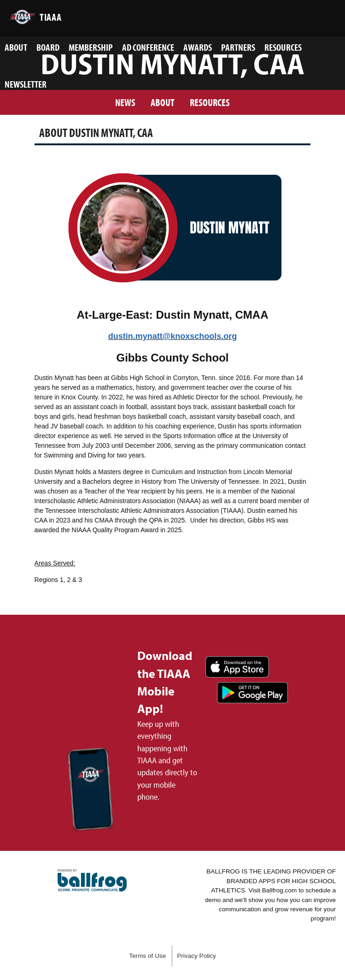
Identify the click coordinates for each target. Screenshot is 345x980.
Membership (91, 47)
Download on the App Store (237, 667)
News (125, 102)
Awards (198, 47)
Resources (283, 47)
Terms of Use (147, 956)
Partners (238, 47)
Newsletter (26, 84)
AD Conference (148, 47)
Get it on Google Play (252, 693)
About (16, 47)
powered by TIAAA (92, 880)
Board (48, 47)
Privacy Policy (196, 956)
